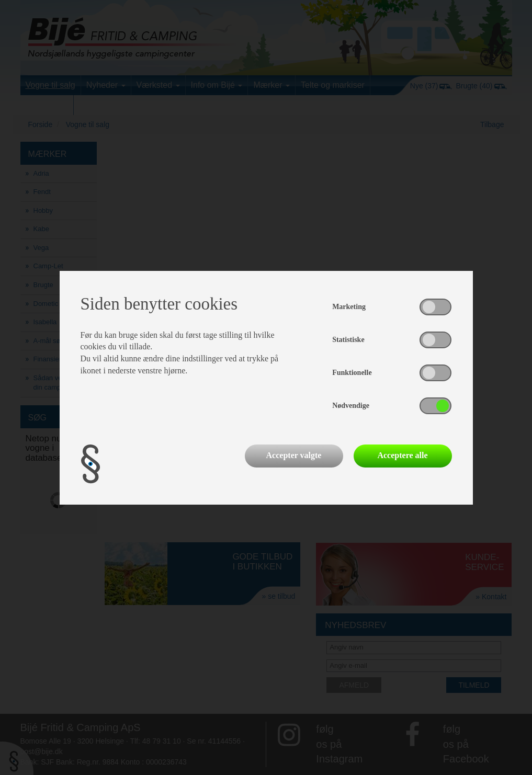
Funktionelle (352, 373)
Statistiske (348, 340)
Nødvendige (351, 406)
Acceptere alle (402, 455)
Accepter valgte (294, 455)
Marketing (349, 307)
